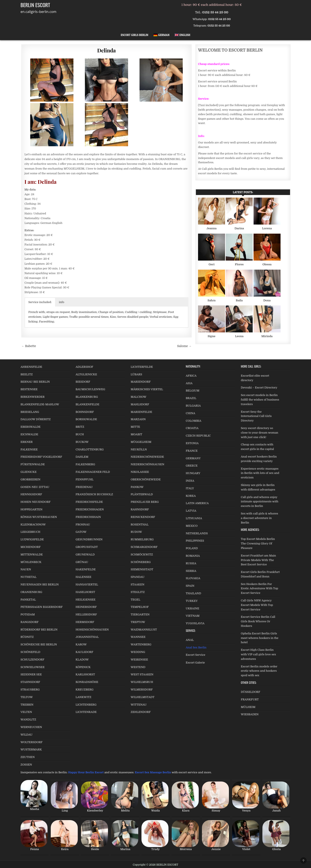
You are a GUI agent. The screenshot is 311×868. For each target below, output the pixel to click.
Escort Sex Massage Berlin (153, 772)
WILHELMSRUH (142, 682)
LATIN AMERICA (197, 503)
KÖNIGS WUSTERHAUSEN (39, 517)
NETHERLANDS (197, 533)
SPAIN (190, 586)
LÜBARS (136, 374)
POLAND (192, 548)
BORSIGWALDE (86, 419)
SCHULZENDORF (32, 660)
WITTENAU (139, 705)
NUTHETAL (29, 577)
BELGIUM (193, 391)
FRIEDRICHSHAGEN (90, 509)
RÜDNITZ (27, 637)
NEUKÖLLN (139, 449)
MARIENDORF (141, 382)
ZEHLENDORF (141, 712)
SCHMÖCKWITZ (142, 554)
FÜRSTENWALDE (33, 464)
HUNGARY (193, 473)
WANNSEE (138, 637)
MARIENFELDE (141, 412)
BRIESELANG (30, 412)
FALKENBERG (85, 464)
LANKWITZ (83, 697)
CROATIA (192, 428)
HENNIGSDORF (31, 494)
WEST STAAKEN (142, 674)
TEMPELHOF (140, 607)
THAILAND (193, 593)
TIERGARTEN (140, 614)
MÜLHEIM (248, 707)
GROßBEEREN (30, 479)
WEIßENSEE (139, 660)
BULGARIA (193, 406)
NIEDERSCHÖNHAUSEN (148, 464)
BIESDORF (83, 382)
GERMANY (193, 458)
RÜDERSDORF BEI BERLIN (39, 630)
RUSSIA (191, 563)
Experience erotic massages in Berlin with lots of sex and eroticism (260, 473)
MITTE (135, 427)
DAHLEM (82, 457)
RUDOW (136, 532)
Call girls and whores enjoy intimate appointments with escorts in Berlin (260, 502)
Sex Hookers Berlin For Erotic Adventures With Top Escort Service (259, 589)
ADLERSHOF (84, 367)
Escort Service (195, 655)
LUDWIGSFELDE (32, 539)
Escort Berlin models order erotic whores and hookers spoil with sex (259, 671)
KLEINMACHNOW (33, 524)
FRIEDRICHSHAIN (88, 517)
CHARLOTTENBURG (90, 449)
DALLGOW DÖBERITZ (36, 419)
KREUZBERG (85, 690)
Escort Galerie (195, 663)
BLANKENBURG (87, 397)
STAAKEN (137, 584)
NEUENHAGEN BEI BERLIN (40, 584)
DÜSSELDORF (251, 692)
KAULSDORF (84, 652)
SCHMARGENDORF (144, 547)
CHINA (190, 413)
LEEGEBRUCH (30, 532)
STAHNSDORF (30, 682)
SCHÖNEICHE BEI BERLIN (39, 644)
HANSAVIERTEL (87, 584)
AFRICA (191, 376)
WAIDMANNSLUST (144, 630)
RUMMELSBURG (142, 539)
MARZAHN (138, 419)
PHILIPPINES (195, 541)
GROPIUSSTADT (87, 547)
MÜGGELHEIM (141, 442)
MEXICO (192, 526)
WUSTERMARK (31, 749)
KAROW (81, 644)
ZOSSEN (26, 765)
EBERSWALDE (31, 427)
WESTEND (138, 667)
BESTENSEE (29, 389)
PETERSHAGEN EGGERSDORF (42, 607)
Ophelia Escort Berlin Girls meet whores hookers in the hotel (260, 638)
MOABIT (136, 434)
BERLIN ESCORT (35, 5)
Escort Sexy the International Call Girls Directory (256, 416)
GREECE (192, 466)
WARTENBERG (141, 644)
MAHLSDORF (140, 404)
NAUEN (26, 569)
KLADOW (82, 660)
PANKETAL (28, 600)
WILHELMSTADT (143, 697)
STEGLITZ (138, 592)
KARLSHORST (85, 674)
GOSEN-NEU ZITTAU (35, 487)
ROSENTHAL (140, 524)
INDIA (190, 481)
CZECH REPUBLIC (198, 436)
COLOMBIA (194, 421)
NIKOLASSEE (140, 472)
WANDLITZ (28, 719)
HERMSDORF (85, 622)
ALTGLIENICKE (86, 374)
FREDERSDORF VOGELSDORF (41, 457)
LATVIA (191, 511)
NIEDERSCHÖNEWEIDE (147, 457)
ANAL (190, 640)
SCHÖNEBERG (141, 562)
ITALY (190, 488)
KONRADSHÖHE (87, 682)
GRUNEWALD (85, 554)
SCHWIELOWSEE (33, 667)
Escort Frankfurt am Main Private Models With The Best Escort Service (258, 560)
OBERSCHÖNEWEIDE (146, 479)
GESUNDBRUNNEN (89, 539)
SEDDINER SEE (31, 674)
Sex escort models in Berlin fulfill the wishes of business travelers (260, 400)
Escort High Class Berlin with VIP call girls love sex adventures (258, 654)
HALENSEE (83, 577)
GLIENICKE (29, 472)
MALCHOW (139, 397)
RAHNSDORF (140, 509)
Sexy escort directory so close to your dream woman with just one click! (259, 433)
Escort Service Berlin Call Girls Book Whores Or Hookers (258, 621)
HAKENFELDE (86, 569)
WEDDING (138, 652)
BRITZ (80, 427)
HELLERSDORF (86, 614)
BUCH (80, 434)
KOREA (191, 496)
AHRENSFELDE (31, 367)
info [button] (62, 302)
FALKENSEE (29, 449)
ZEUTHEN (28, 757)
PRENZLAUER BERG (145, 502)
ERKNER (27, 442)
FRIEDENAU (84, 487)
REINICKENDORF (143, 517)
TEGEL (135, 600)
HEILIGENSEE (86, 600)
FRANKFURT (250, 699)
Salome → (184, 346)
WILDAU (26, 735)
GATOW (81, 532)
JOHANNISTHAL (87, 637)
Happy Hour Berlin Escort (86, 772)
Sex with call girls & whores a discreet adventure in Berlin (259, 518)
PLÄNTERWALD (142, 494)
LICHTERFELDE (142, 367)
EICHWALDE (29, 434)
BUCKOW (82, 442)
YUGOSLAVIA (195, 623)
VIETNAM (193, 616)
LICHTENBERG (86, 705)
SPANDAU (138, 577)
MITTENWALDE (32, 554)
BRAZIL (191, 398)
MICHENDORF (31, 547)
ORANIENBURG (31, 592)
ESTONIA (192, 443)
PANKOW (137, 487)
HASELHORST (85, 592)
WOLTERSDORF (32, 742)
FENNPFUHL (85, 479)
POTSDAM (28, 614)
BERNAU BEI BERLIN (35, 382)
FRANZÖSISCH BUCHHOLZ (94, 494)
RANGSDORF (30, 622)
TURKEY (192, 601)
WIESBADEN (250, 714)
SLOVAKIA (193, 578)
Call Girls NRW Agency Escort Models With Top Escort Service (257, 605)
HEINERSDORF (86, 607)
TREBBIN (27, 705)
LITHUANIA (194, 518)
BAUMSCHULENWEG (90, 389)
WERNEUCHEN (31, 727)
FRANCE (192, 451)
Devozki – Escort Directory (259, 388)
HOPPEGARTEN (31, 509)
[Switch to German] (162, 35)
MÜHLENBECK (31, 562)
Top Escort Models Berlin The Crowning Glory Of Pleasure (258, 543)
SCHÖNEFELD (30, 652)
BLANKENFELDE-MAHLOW (40, 404)
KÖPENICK (83, 667)
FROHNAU (83, 524)
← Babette (29, 346)
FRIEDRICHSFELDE (89, 502)
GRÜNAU (82, 562)
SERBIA (191, 571)
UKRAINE (192, 608)
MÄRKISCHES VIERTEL (147, 389)
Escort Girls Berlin (135, 35)
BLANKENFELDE (87, 404)
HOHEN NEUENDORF (36, 502)
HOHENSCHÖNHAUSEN (92, 630)
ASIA (189, 383)
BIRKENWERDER (33, 397)
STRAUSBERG (30, 690)
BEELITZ (27, 374)
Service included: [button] (40, 302)
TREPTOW (138, 622)
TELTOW (27, 697)
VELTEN (26, 712)
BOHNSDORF (85, 412)
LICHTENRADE (86, 712)
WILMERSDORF (142, 690)
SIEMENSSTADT (142, 569)
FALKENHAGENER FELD (93, 472)
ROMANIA (193, 556)
